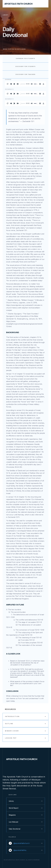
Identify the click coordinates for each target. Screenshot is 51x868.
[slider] (23, 84)
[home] (18, 4)
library (5, 15)
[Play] (14, 84)
